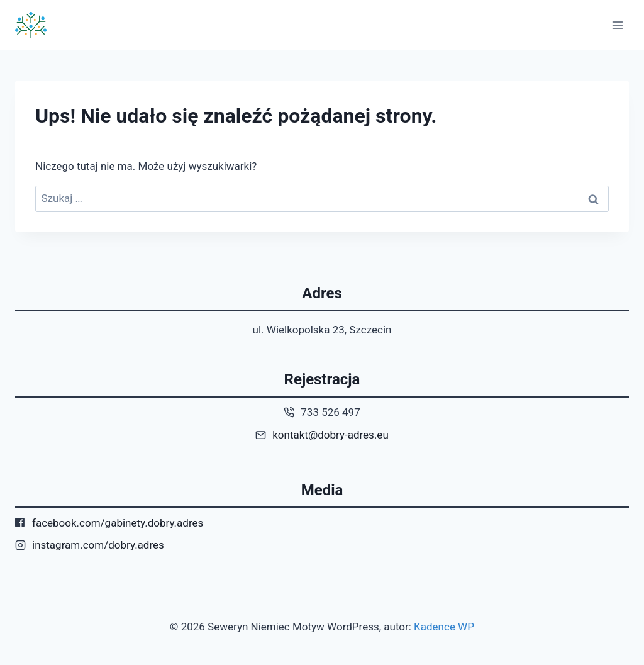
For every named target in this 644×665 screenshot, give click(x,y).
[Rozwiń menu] (617, 25)
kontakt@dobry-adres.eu (330, 435)
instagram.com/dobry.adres (98, 545)
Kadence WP (444, 627)
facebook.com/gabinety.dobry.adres (118, 523)
